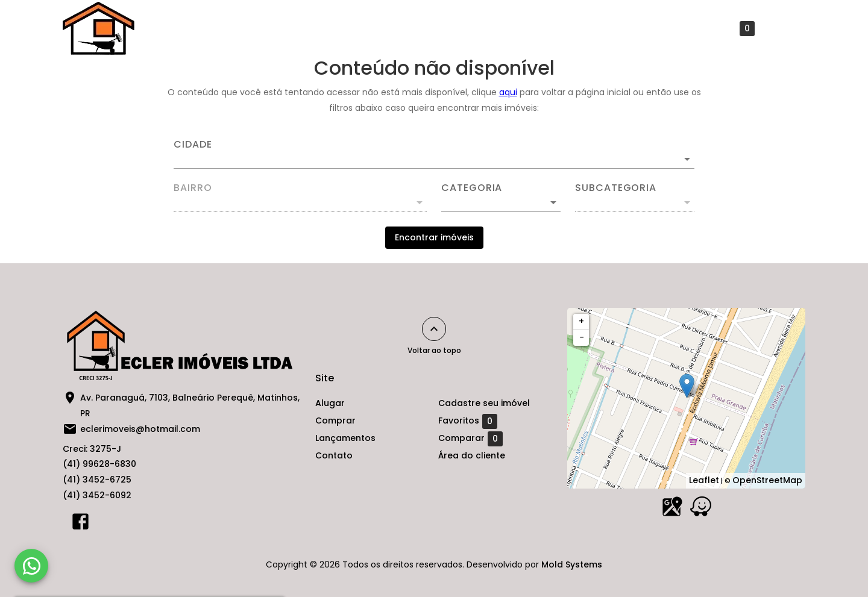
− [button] (582, 337)
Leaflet (704, 480)
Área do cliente (472, 455)
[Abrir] (687, 159)
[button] (501, 202)
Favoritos (725, 29)
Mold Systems (572, 564)
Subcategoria (616, 188)
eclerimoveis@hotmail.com (140, 429)
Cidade (193, 145)
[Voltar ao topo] (434, 329)
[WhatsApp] (31, 566)
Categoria (472, 188)
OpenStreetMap (767, 480)
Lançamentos (464, 28)
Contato (537, 28)
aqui (508, 92)
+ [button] (581, 321)
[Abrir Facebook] (80, 524)
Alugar (331, 28)
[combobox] (434, 154)
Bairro (193, 188)
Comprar (390, 28)
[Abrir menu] (786, 28)
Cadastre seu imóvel (626, 28)
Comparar (470, 439)
